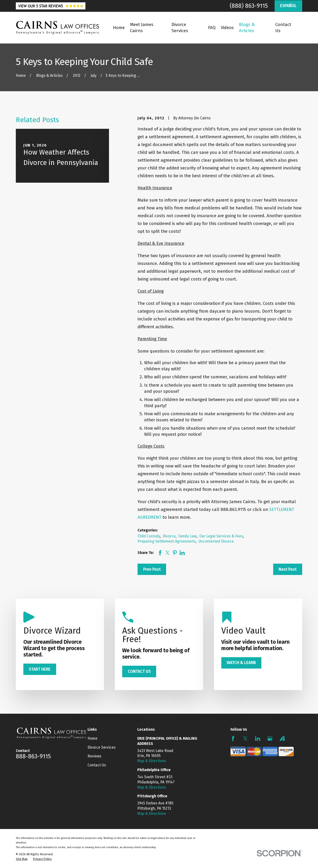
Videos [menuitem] (227, 28)
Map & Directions (152, 761)
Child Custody (149, 536)
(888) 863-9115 (249, 6)
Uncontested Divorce (216, 541)
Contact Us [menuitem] (283, 28)
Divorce (169, 536)
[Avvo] (282, 738)
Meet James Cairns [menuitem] (142, 28)
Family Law (187, 536)
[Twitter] (245, 738)
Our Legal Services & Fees (221, 536)
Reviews (94, 756)
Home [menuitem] (119, 28)
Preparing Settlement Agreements (167, 541)
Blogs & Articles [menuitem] (247, 28)
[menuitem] (22, 859)
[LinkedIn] (258, 738)
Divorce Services (102, 747)
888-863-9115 (33, 756)
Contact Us (97, 765)
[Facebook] (233, 738)
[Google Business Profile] (270, 738)
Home (92, 738)
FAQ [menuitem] (212, 28)
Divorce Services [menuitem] (180, 28)
